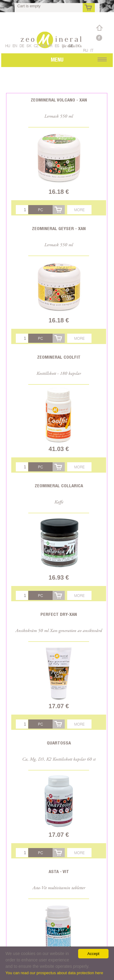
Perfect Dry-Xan (59, 614)
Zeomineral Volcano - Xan (59, 100)
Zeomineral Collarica (59, 486)
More (79, 210)
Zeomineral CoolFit (59, 357)
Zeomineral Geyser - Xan (59, 228)
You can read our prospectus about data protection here (54, 973)
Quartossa (59, 743)
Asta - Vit (59, 871)
